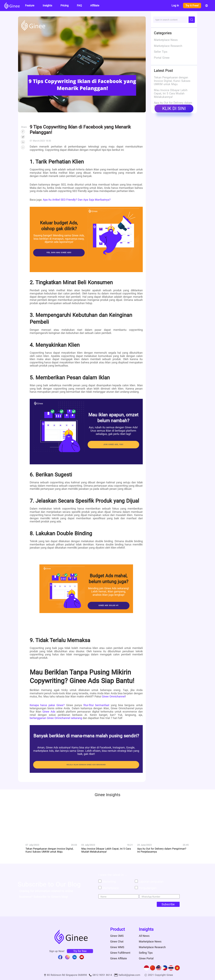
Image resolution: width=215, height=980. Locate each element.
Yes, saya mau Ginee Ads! (59, 253)
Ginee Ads (48, 712)
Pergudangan (148, 888)
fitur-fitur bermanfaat (95, 705)
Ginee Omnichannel (113, 696)
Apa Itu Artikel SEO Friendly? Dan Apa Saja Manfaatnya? (76, 200)
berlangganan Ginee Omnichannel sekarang (56, 718)
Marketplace (111, 888)
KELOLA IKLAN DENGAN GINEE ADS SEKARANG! (86, 765)
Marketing (109, 882)
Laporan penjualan (151, 882)
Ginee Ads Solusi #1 (109, 605)
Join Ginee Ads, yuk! (113, 445)
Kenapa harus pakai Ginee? (47, 705)
